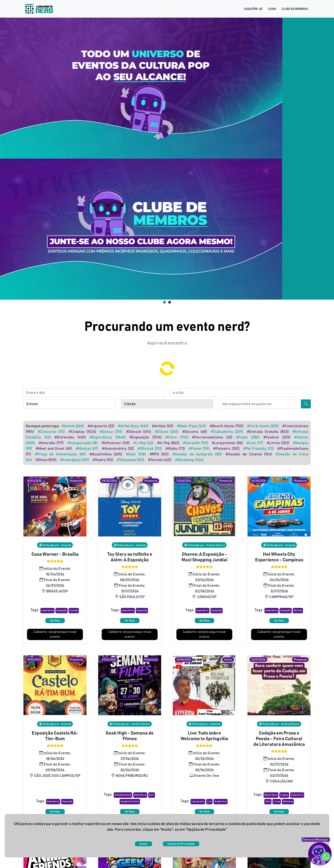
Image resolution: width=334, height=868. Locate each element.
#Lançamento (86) (227, 169)
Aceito (144, 844)
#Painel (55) (199, 175)
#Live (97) (255, 169)
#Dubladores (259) (227, 158)
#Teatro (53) (103, 186)
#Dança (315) (111, 158)
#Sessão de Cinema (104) (249, 180)
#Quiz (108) (136, 180)
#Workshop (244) (189, 186)
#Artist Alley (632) (133, 152)
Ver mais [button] (167, 767)
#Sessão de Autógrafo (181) (197, 180)
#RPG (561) (159, 180)
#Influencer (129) (116, 169)
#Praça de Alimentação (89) (60, 180)
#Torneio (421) (160, 186)
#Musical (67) (87, 175)
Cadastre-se (253, 9)
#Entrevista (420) (70, 164)
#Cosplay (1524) (82, 158)
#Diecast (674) (139, 158)
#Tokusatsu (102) (130, 186)
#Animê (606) (73, 152)
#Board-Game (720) (227, 152)
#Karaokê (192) (196, 169)
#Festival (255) (277, 164)
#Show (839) (46, 186)
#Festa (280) (248, 164)
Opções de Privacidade (181, 844)
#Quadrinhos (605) (106, 180)
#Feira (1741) (177, 164)
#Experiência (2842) (108, 164)
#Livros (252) (278, 169)
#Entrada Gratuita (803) (268, 158)
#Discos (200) (167, 158)
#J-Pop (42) (143, 169)
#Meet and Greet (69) (54, 175)
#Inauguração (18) (83, 169)
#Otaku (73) (175, 175)
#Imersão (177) (51, 169)
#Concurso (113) (51, 158)
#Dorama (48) (195, 158)
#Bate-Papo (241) (191, 152)
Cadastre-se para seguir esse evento (55, 361)
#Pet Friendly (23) (258, 175)
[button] (47, 337)
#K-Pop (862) (168, 169)
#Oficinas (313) (150, 175)
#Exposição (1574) (146, 164)
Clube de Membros (295, 9)
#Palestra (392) (226, 175)
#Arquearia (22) (101, 152)
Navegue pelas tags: (43, 152)
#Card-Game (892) (263, 152)
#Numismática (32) (118, 175)
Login (272, 9)
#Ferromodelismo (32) (212, 164)
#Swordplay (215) (75, 186)
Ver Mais (55, 347)
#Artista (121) (163, 152)
